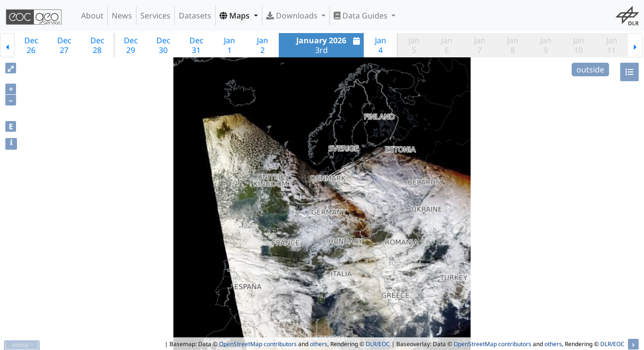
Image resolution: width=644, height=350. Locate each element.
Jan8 (513, 45)
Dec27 (64, 45)
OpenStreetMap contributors (258, 344)
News (122, 16)
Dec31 (196, 45)
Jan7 (480, 45)
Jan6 (447, 45)
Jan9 (546, 45)
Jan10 (579, 45)
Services (155, 16)
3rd (329, 45)
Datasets (195, 16)
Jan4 (381, 45)
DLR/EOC (378, 344)
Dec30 (163, 45)
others (319, 344)
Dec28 (97, 45)
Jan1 (229, 45)
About (92, 16)
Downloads (293, 16)
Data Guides (362, 16)
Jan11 (612, 45)
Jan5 (414, 45)
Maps (236, 16)
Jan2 (263, 45)
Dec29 (131, 45)
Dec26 (31, 45)
